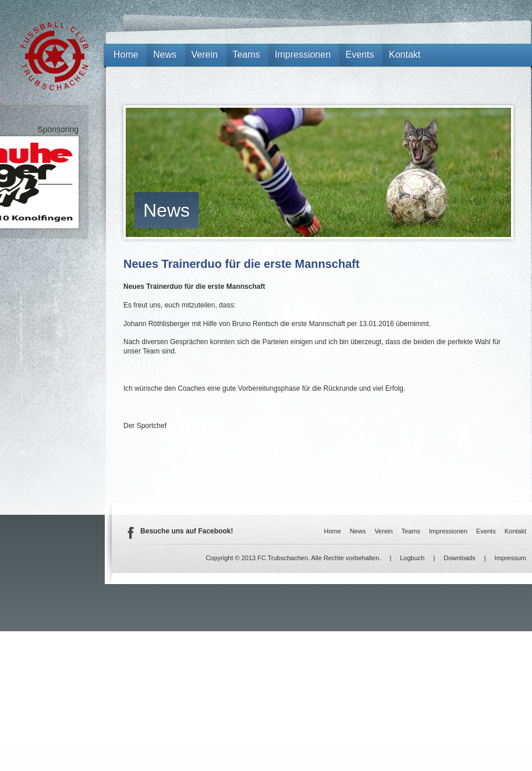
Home (126, 54)
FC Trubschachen (54, 56)
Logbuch (412, 558)
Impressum (510, 558)
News (166, 210)
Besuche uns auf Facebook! (187, 531)
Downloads (459, 558)
